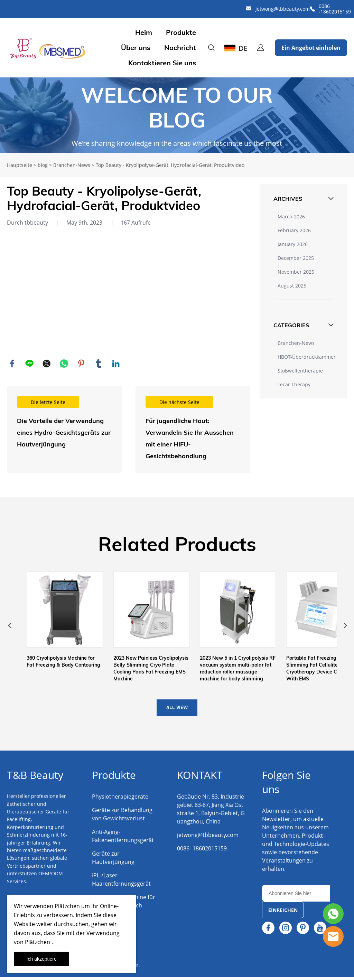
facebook (12, 364)
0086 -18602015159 (335, 9)
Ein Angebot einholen (311, 48)
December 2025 (296, 258)
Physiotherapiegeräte (120, 799)
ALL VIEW (177, 710)
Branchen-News (72, 165)
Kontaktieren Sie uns (162, 63)
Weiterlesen (64, 430)
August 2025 (292, 286)
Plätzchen (67, 906)
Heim (144, 32)
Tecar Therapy (294, 384)
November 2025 (296, 272)
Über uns (136, 48)
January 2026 (293, 244)
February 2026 (294, 230)
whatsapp (64, 364)
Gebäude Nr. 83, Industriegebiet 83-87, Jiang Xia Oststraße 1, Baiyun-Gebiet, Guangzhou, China (211, 812)
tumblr (99, 364)
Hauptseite (20, 165)
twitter (47, 364)
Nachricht (180, 48)
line (29, 364)
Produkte (181, 32)
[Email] (296, 896)
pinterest (81, 364)
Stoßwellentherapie (300, 371)
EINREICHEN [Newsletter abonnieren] (283, 913)
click (177, 115)
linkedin (116, 364)
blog (43, 165)
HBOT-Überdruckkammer (307, 357)
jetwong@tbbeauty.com (283, 9)
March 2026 (291, 216)
